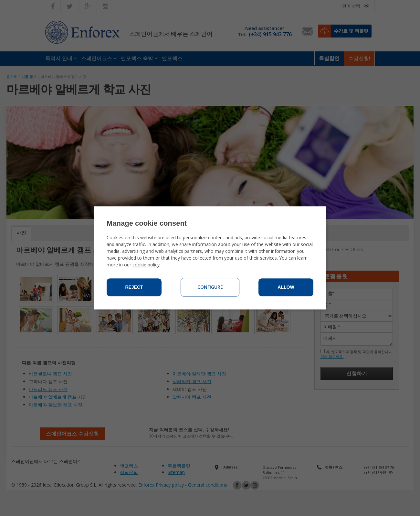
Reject (134, 287)
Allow (286, 287)
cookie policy (146, 265)
